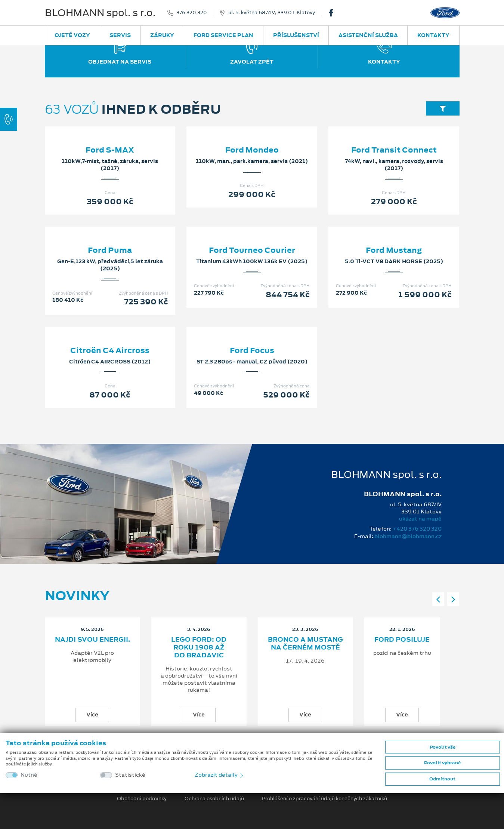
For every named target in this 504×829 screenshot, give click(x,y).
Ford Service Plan (223, 35)
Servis (120, 35)
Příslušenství (296, 35)
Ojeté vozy (72, 35)
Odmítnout (442, 779)
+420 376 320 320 (417, 529)
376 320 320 (192, 13)
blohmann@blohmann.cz (408, 536)
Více (92, 715)
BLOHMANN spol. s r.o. (100, 13)
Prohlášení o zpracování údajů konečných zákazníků (324, 799)
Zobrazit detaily (220, 775)
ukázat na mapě (420, 519)
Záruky (162, 35)
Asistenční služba (368, 35)
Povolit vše (443, 747)
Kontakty (433, 35)
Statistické (130, 775)
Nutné (29, 775)
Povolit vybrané (442, 763)
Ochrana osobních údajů (214, 799)
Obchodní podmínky (142, 799)
